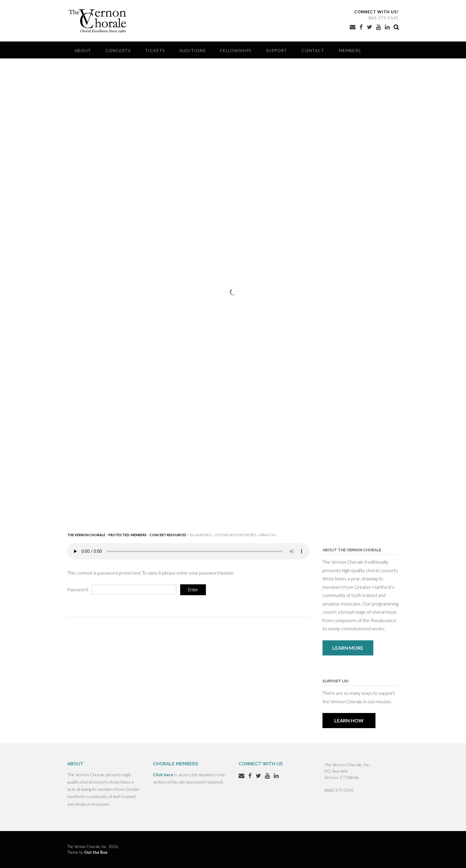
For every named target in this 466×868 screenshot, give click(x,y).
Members (350, 50)
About (83, 50)
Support (276, 50)
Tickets (155, 50)
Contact (313, 50)
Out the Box (96, 852)
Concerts (118, 50)
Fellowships (236, 50)
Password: (122, 589)
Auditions (192, 50)
